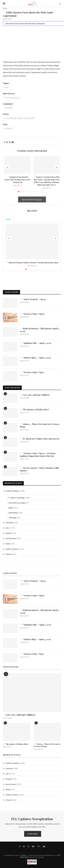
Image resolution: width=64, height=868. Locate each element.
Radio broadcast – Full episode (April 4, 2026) (40, 330)
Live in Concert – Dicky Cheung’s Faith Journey (39, 469)
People (8, 533)
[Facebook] (20, 846)
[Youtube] (33, 846)
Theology (13, 518)
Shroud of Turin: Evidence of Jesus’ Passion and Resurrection (32, 263)
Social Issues (11, 538)
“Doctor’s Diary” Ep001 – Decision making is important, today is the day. (38, 455)
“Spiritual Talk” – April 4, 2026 (36, 343)
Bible (6, 87)
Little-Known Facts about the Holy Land (19, 118)
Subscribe (33, 834)
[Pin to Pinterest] (10, 142)
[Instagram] (28, 846)
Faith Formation (12, 491)
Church (9, 554)
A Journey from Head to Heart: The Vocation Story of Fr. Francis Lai (17, 180)
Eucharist (8, 128)
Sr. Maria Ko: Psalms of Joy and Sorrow (40, 439)
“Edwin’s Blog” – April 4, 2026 (35, 358)
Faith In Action (12, 549)
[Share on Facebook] (5, 142)
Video (5, 8)
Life (7, 528)
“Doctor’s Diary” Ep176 (32, 314)
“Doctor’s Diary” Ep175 (32, 372)
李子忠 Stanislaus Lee (12, 98)
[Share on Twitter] (7, 142)
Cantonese (8, 108)
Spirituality (13, 513)
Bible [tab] (8, 219)
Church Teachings (17, 498)
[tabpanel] (32, 247)
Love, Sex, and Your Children (35, 395)
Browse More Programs (32, 199)
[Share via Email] (13, 142)
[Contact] (44, 846)
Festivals (9, 522)
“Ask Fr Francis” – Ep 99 (33, 299)
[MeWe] (39, 847)
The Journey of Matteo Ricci (34, 409)
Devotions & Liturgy (17, 503)
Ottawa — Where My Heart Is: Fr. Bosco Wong (40, 425)
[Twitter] (24, 846)
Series (8, 544)
